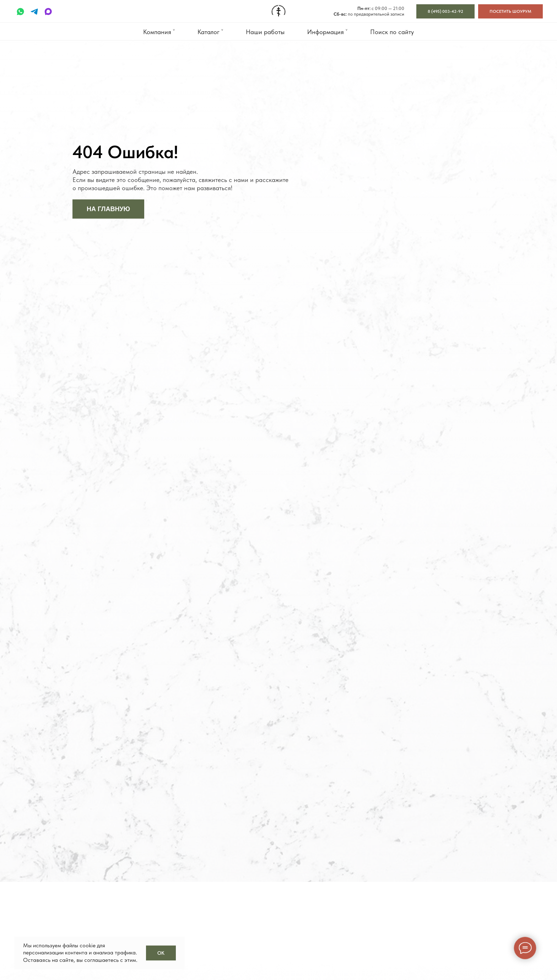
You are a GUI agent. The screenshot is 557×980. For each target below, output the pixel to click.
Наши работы (265, 32)
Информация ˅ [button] (327, 32)
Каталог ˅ (210, 32)
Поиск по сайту (392, 32)
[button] (510, 11)
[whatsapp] (20, 12)
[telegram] (34, 12)
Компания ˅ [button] (159, 32)
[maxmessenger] (48, 12)
